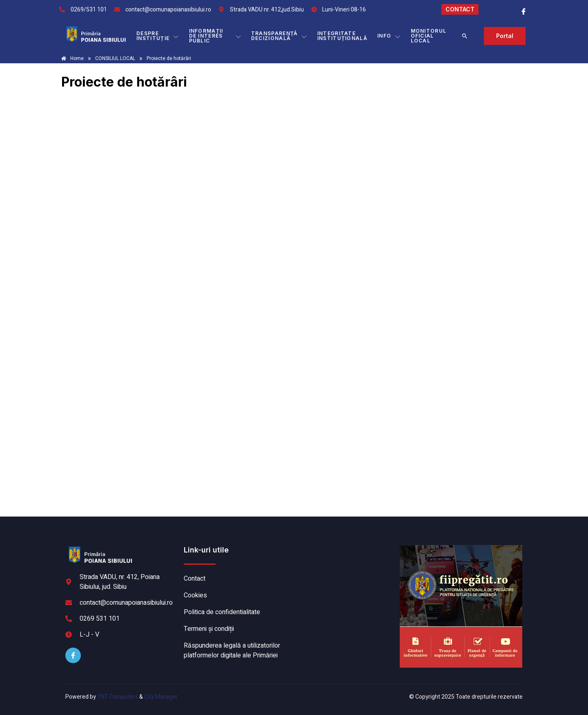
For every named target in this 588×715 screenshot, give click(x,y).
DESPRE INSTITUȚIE (158, 36)
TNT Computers (118, 697)
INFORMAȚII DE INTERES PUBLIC (215, 36)
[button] (465, 36)
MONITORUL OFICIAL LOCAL (429, 36)
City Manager (161, 697)
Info (389, 36)
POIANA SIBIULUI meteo (345, 576)
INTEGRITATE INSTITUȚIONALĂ (342, 36)
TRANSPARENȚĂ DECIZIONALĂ (279, 36)
